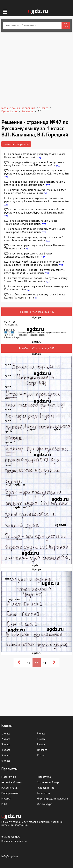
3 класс (6, 744)
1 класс (6, 733)
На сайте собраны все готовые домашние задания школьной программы (32, 823)
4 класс (6, 750)
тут (41, 157)
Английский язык (12, 782)
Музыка (6, 799)
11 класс (42, 755)
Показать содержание (16, 144)
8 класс (41, 739)
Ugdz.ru (16, 837)
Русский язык (9, 788)
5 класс (6, 755)
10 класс (42, 750)
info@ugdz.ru (10, 856)
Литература (44, 777)
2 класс (6, 739)
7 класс (41, 733)
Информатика (10, 793)
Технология (44, 793)
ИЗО (4, 804)
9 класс (41, 744)
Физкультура (44, 804)
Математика (9, 777)
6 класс (6, 761)
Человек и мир (46, 788)
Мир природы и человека (52, 799)
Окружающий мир (48, 782)
